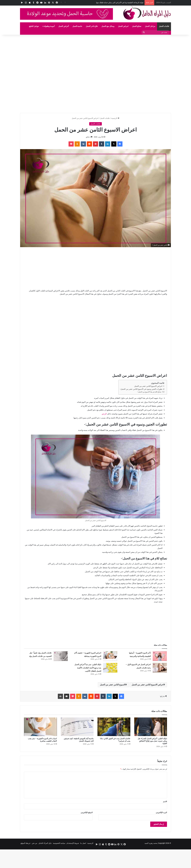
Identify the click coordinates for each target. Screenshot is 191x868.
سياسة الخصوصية (59, 843)
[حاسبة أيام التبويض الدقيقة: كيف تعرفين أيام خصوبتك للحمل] (77, 727)
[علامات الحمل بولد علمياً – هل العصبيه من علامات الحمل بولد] (61, 656)
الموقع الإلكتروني (87, 812)
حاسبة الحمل (77, 26)
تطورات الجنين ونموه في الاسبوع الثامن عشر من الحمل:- (141, 389)
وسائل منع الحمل (108, 26)
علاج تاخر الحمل (92, 26)
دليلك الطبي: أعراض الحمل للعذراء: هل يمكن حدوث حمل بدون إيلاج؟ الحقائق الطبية (152, 741)
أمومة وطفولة (49, 26)
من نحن (34, 843)
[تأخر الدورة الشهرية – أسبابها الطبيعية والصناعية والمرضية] (160, 656)
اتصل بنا (83, 843)
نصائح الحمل (137, 26)
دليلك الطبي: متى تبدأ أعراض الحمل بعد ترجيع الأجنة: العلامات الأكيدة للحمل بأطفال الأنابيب (88, 668)
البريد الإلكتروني (161, 812)
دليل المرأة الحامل (45, 843)
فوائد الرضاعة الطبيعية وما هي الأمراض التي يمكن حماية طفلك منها (120, 3)
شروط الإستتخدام (73, 843)
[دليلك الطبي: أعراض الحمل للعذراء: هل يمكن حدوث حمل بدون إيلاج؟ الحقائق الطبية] (151, 727)
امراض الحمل (123, 26)
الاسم (165, 802)
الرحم (104, 414)
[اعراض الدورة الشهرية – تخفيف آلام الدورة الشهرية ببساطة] (110, 656)
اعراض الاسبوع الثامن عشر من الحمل (148, 386)
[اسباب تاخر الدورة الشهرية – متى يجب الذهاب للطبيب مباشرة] (40, 727)
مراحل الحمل (150, 26)
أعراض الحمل (63, 26)
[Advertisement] (114, 54)
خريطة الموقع (26, 843)
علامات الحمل (164, 26)
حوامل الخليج (34, 26)
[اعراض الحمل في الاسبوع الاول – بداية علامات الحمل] (160, 668)
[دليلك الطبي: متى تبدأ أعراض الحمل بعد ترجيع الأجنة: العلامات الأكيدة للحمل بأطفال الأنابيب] (110, 668)
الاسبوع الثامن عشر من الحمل (113, 685)
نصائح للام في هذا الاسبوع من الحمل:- (149, 392)
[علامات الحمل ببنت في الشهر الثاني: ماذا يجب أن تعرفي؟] (114, 727)
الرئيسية (115, 118)
